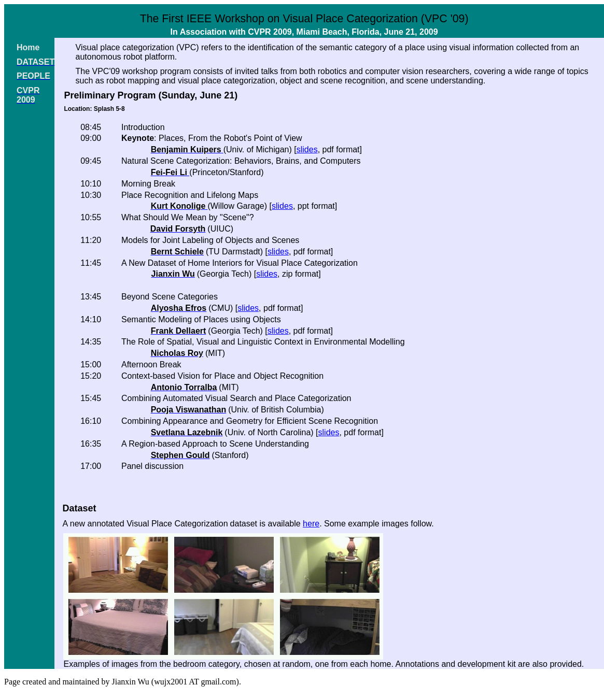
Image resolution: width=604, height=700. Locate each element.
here (311, 524)
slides (307, 149)
